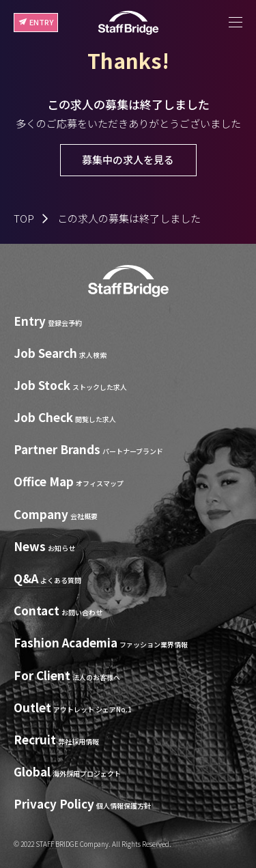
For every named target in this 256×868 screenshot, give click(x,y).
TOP (24, 218)
